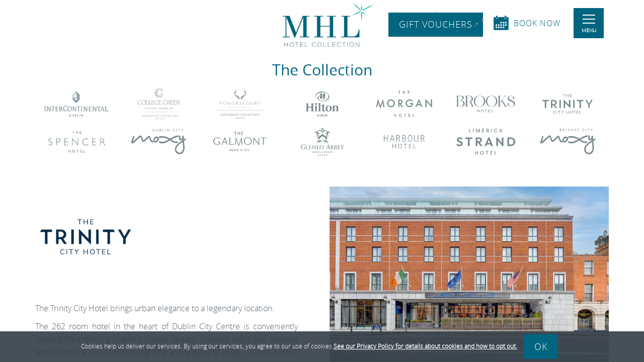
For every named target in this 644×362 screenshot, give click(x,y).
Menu (589, 24)
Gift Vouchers (436, 25)
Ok (541, 346)
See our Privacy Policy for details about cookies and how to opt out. (425, 346)
